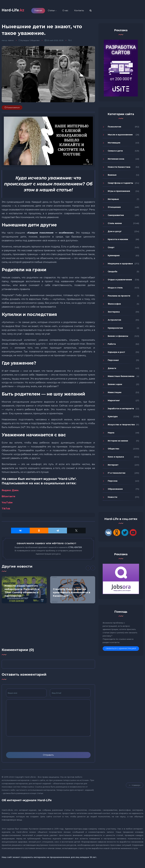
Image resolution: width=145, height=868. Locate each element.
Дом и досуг (115, 232)
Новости (113, 498)
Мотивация (114, 144)
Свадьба (113, 273)
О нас (71, 11)
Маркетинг (114, 402)
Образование (115, 490)
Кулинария (114, 257)
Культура (25, 41)
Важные (112, 176)
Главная (44, 11)
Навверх (135, 786)
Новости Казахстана (119, 168)
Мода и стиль (115, 289)
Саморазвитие (116, 216)
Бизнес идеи (115, 385)
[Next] (93, 569)
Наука (111, 434)
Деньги (112, 369)
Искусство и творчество (121, 426)
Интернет (113, 466)
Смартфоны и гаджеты (120, 184)
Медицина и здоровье (120, 265)
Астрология (114, 321)
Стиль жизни (115, 224)
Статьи (57, 11)
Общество (35, 41)
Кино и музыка (116, 458)
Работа (112, 345)
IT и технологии (117, 474)
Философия (114, 305)
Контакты (85, 11)
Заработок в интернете (121, 410)
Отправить (48, 756)
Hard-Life (16, 11)
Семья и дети (115, 152)
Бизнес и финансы (118, 337)
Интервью (113, 200)
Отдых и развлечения (120, 281)
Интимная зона (116, 160)
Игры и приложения (119, 192)
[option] (24, 591)
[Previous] (88, 569)
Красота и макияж (118, 240)
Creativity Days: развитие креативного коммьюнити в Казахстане (72, 594)
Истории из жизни (118, 442)
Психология (114, 128)
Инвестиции (115, 394)
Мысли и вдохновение (120, 136)
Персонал (113, 361)
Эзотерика (114, 313)
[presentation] (28, 745)
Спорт (111, 249)
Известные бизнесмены (121, 377)
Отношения (114, 208)
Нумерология (115, 329)
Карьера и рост (116, 353)
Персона (113, 482)
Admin (11, 41)
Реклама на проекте (119, 297)
